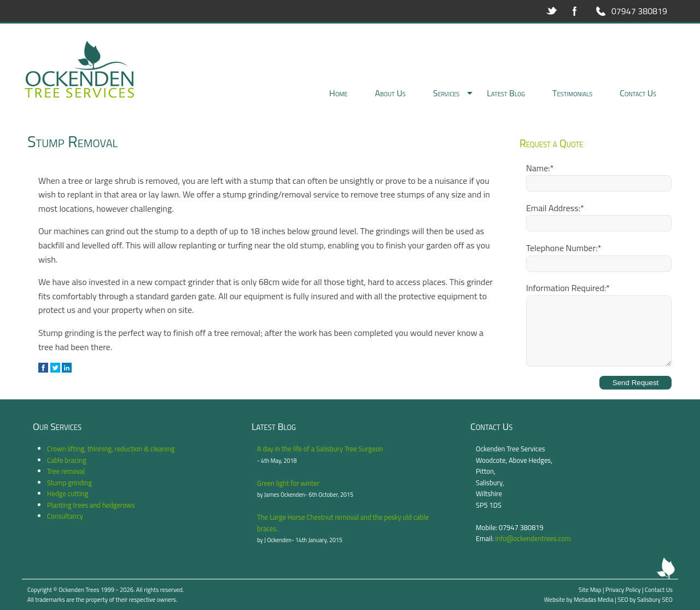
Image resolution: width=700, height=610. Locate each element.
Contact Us (638, 93)
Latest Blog (506, 93)
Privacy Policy (623, 589)
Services (447, 93)
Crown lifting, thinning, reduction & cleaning (111, 449)
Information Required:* (568, 288)
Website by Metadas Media (579, 599)
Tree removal (66, 471)
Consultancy (65, 516)
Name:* (540, 168)
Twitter (552, 11)
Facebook (575, 11)
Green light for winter (288, 483)
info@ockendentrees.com (533, 538)
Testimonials (572, 93)
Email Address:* (555, 208)
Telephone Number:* (564, 248)
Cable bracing (67, 460)
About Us (390, 93)
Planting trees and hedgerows (91, 505)
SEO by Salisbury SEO (645, 599)
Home (338, 93)
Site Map (590, 589)
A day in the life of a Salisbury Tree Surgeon (320, 449)
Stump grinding (69, 483)
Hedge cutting (68, 493)
